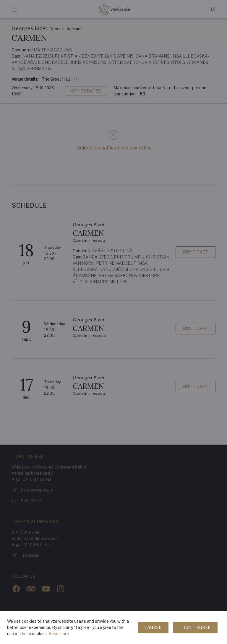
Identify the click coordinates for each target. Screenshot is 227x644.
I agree (153, 627)
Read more (59, 634)
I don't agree (195, 627)
